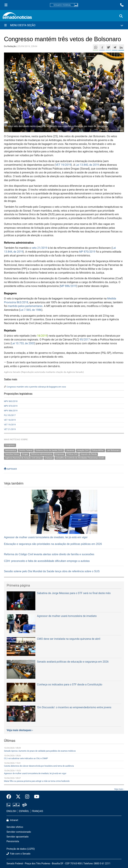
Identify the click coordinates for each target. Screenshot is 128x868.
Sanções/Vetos (12, 454)
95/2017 (85, 340)
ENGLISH (11, 811)
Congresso (10, 445)
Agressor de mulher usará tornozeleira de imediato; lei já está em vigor (46, 537)
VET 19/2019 (63, 165)
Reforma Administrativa (42, 454)
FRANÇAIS (37, 811)
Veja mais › (119, 789)
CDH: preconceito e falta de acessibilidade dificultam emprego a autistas (47, 561)
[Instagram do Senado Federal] (27, 797)
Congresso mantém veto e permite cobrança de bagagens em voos (36, 387)
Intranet (12, 820)
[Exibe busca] (121, 16)
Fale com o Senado (18, 854)
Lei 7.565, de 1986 (31, 310)
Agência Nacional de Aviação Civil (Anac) (23, 458)
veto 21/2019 (39, 248)
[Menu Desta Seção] (64, 25)
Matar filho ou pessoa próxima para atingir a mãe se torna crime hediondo (37, 781)
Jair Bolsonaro (113, 450)
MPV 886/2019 (11, 411)
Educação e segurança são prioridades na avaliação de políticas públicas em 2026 (53, 544)
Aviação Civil (83, 450)
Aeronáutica (10, 450)
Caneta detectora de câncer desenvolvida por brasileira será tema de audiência (39, 766)
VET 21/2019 (10, 429)
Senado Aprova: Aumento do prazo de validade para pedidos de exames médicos (40, 751)
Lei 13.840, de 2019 (87, 165)
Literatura (70, 450)
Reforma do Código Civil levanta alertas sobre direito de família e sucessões (49, 554)
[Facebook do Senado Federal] (10, 797)
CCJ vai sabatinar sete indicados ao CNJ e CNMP (26, 758)
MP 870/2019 (87, 252)
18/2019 (42, 336)
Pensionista (13, 841)
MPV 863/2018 (11, 401)
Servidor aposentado (17, 837)
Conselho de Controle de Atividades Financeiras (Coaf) (80, 458)
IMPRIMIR (10, 469)
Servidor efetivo (15, 827)
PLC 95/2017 (10, 415)
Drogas (25, 454)
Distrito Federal (26, 450)
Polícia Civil (72, 454)
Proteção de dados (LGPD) (21, 849)
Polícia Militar (98, 450)
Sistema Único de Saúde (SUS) (49, 450)
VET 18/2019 (10, 420)
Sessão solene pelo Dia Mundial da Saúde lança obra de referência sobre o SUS (52, 571)
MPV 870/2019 (11, 406)
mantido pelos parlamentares (25, 306)
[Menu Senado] (6, 5)
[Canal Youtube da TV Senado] (35, 797)
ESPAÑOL (24, 811)
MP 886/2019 (68, 286)
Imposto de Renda (89, 454)
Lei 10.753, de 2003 (23, 343)
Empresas (60, 454)
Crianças (49, 458)
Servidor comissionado (19, 832)
